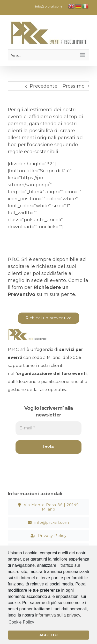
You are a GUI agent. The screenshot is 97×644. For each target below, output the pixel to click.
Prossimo (74, 86)
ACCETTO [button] (48, 635)
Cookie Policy (21, 622)
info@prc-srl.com (48, 6)
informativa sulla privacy (58, 615)
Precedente (43, 86)
